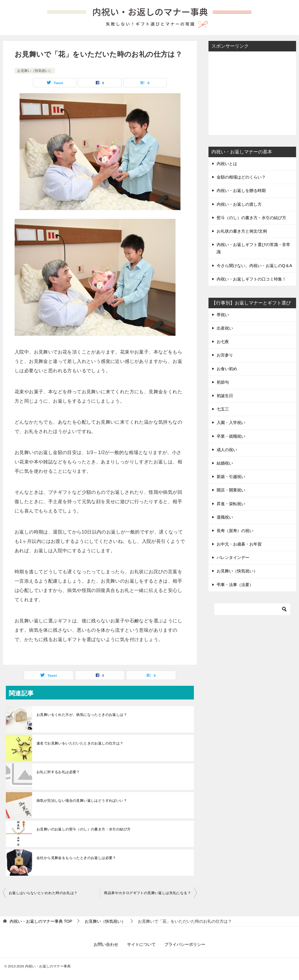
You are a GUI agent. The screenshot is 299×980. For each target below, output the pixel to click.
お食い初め (227, 369)
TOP (41, 921)
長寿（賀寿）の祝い (235, 531)
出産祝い (225, 328)
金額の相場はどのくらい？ (241, 177)
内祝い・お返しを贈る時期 (241, 191)
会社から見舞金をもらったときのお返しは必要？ (76, 858)
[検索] (252, 609)
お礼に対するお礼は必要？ (58, 772)
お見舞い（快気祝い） (35, 71)
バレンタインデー (233, 557)
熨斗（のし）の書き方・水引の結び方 (251, 218)
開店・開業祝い (231, 490)
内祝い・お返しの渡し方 (239, 204)
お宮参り (225, 355)
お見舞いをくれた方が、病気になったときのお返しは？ (82, 715)
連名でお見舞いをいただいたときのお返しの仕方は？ (80, 743)
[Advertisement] (252, 93)
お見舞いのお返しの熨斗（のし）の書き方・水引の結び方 (84, 829)
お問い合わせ (106, 944)
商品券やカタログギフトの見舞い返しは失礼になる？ (147, 893)
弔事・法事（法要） (235, 585)
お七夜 (223, 342)
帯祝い (223, 315)
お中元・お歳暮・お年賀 (239, 544)
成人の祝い (227, 450)
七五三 (223, 409)
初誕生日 (225, 396)
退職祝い (225, 517)
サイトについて (141, 944)
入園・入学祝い (231, 423)
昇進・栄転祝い (231, 504)
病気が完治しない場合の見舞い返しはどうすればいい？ (82, 801)
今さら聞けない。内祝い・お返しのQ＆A (254, 266)
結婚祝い (225, 463)
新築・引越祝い (231, 477)
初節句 (223, 382)
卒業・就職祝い (231, 436)
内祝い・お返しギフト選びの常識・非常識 (253, 248)
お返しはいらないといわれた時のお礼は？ (43, 893)
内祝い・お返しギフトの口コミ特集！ (251, 279)
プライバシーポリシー (185, 944)
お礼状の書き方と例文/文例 (242, 231)
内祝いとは (227, 164)
